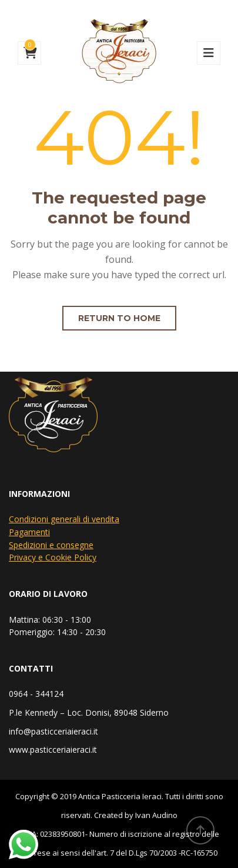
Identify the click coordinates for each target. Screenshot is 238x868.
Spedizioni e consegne (51, 545)
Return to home (119, 318)
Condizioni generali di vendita (64, 519)
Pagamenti (29, 532)
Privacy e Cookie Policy (53, 557)
